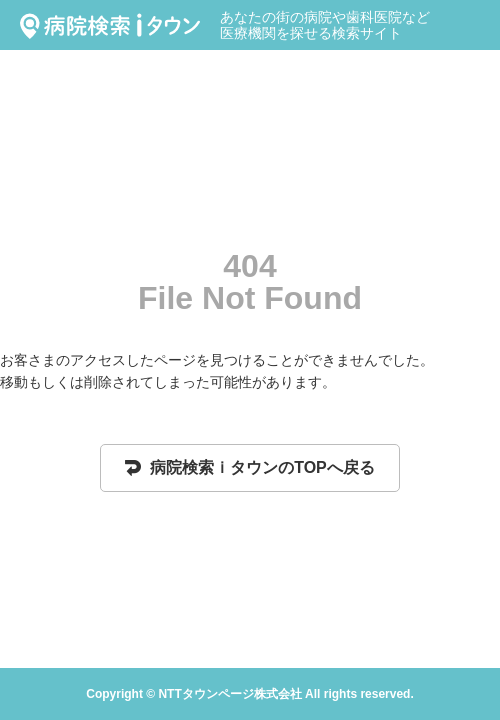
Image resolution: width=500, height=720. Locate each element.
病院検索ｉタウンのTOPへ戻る (250, 467)
